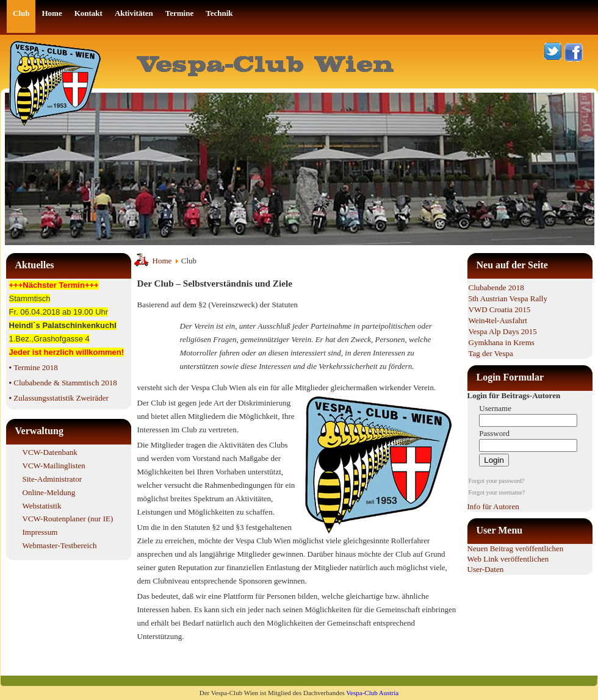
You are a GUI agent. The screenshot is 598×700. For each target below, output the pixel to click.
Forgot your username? (497, 492)
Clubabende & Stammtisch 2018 (65, 383)
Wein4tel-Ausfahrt (498, 320)
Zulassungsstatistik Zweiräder (61, 398)
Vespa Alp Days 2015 (503, 331)
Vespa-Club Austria (372, 693)
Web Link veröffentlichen (508, 559)
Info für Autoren (493, 506)
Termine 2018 (35, 367)
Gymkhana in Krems (502, 342)
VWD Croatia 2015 (500, 309)
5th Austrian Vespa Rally (508, 298)
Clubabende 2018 (496, 287)
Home (162, 261)
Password (494, 433)
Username (495, 408)
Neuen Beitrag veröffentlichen (516, 548)
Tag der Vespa (491, 353)
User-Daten (486, 569)
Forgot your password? (497, 481)
